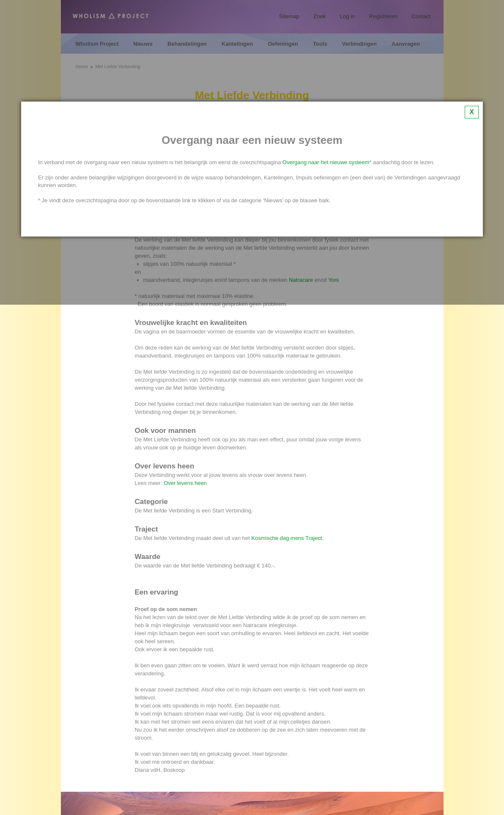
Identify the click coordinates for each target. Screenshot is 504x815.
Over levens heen (185, 483)
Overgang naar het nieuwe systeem (326, 162)
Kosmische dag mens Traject (287, 538)
